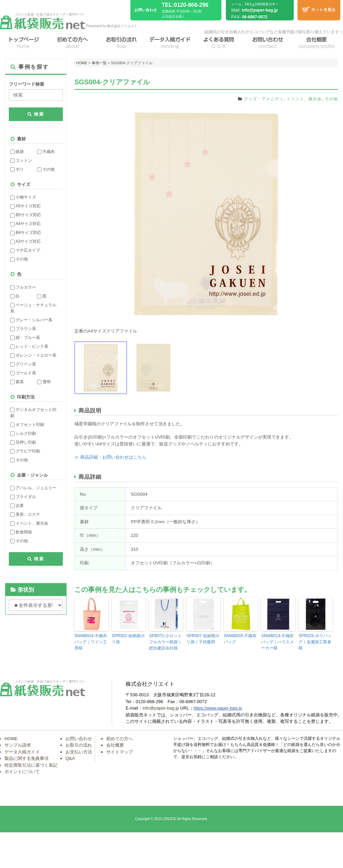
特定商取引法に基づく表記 (31, 765)
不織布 (46, 152)
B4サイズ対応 (26, 233)
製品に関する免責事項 (26, 758)
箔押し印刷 (23, 442)
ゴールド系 (23, 373)
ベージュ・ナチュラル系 (33, 308)
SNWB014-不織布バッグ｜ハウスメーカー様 (277, 642)
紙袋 (17, 152)
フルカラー (23, 287)
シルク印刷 (23, 433)
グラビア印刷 (25, 451)
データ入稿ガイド (22, 752)
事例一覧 (99, 63)
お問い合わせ (79, 738)
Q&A (70, 758)
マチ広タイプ (25, 250)
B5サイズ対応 (26, 215)
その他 (46, 169)
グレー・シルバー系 (31, 320)
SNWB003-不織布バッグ (240, 639)
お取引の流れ (79, 745)
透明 (44, 382)
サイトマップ (120, 752)
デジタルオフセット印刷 (33, 413)
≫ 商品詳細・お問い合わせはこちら (110, 457)
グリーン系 (23, 364)
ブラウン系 (23, 329)
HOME (82, 63)
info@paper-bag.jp (260, 10)
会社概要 (115, 745)
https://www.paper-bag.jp (218, 708)
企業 (17, 506)
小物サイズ (23, 197)
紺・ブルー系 (25, 338)
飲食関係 (21, 532)
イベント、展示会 (29, 523)
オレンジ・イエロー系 (33, 355)
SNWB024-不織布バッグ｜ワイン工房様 (91, 642)
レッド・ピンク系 (29, 346)
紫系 (17, 382)
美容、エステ (25, 514)
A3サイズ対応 (25, 241)
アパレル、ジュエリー (33, 488)
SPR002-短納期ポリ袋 (128, 639)
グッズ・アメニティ (264, 99)
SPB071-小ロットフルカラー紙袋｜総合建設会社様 (165, 642)
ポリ (17, 169)
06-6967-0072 (255, 17)
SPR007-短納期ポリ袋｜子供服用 (203, 639)
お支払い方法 (79, 752)
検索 (36, 114)
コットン (21, 160)
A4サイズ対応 (25, 224)
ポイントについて (22, 772)
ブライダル (23, 497)
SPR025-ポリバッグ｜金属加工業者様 (315, 642)
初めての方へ (120, 738)
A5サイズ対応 (25, 206)
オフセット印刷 (27, 425)
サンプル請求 (18, 745)
